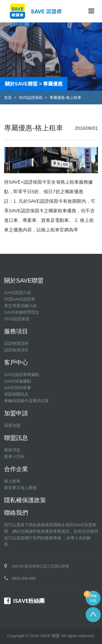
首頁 (8, 98)
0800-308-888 (24, 578)
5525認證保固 (31, 98)
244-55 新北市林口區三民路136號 (40, 566)
